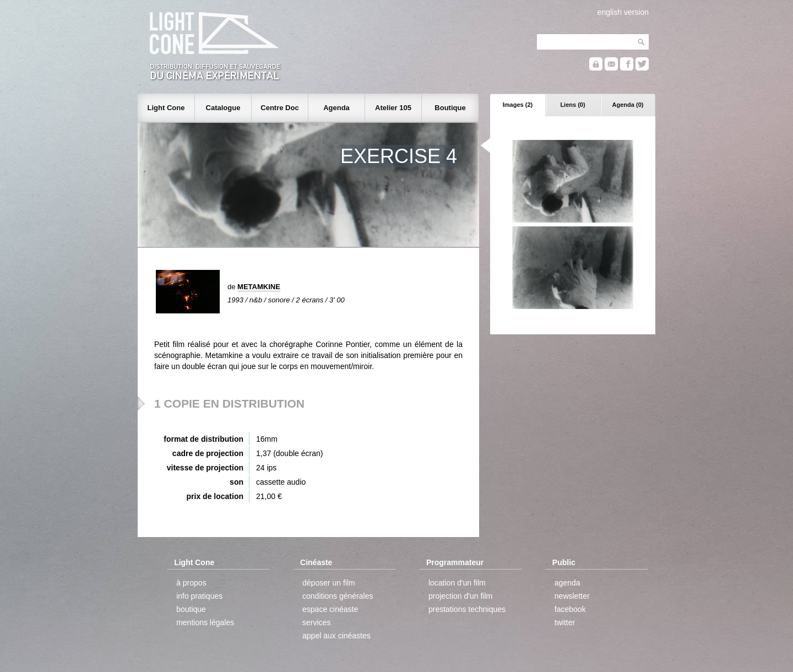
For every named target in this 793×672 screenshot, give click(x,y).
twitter (565, 622)
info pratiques (199, 596)
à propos (191, 583)
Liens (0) (572, 105)
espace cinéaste (330, 609)
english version (623, 12)
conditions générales (338, 596)
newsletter (572, 596)
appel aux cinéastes (336, 636)
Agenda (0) (628, 105)
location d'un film (457, 583)
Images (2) (518, 105)
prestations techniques (467, 609)
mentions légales (205, 622)
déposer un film (329, 583)
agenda (567, 583)
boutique (191, 609)
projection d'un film (460, 596)
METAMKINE (259, 287)
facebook (570, 609)
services (316, 622)
